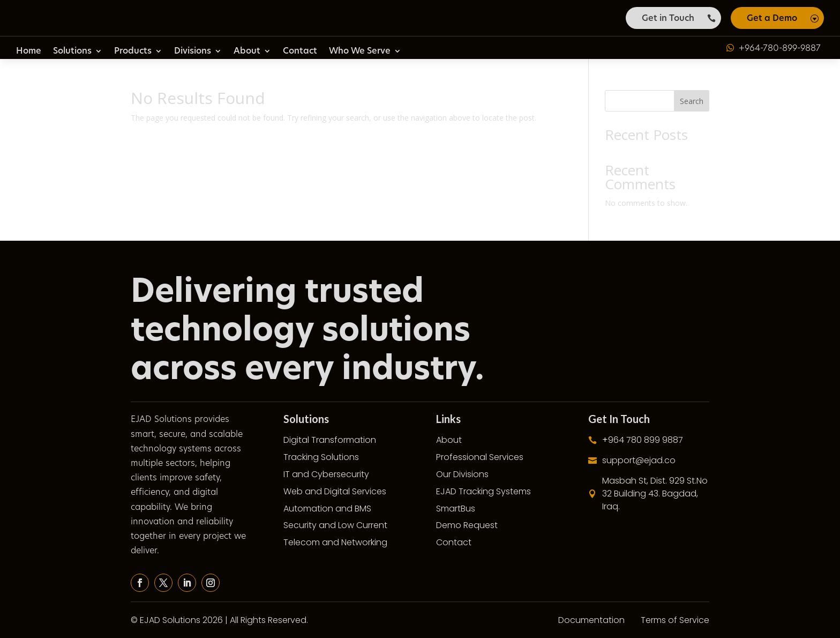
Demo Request (467, 525)
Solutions (72, 51)
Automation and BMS (327, 509)
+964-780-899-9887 (780, 48)
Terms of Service (675, 620)
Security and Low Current (335, 525)
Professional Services (480, 457)
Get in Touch (668, 18)
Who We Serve (360, 51)
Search (692, 101)
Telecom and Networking (335, 542)
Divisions (193, 51)
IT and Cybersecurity (326, 474)
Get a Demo (772, 18)
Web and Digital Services (335, 491)
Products (133, 51)
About (247, 51)
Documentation (591, 620)
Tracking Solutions (321, 457)
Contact (300, 51)
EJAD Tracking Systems (483, 491)
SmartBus (456, 509)
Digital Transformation (330, 440)
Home (29, 51)
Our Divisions (462, 474)
